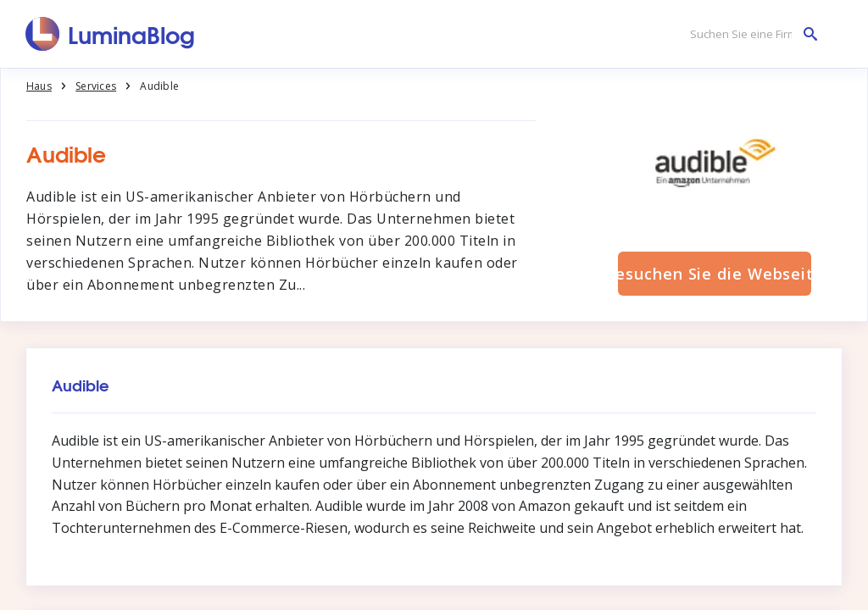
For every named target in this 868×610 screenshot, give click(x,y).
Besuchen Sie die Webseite (715, 274)
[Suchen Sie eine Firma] (749, 34)
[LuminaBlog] (111, 34)
